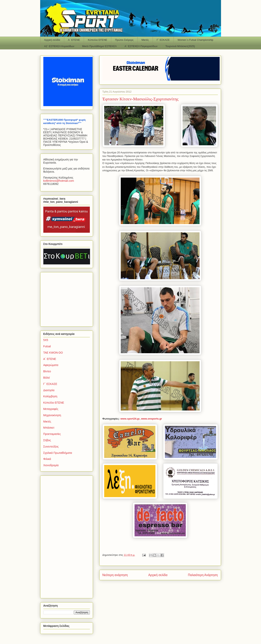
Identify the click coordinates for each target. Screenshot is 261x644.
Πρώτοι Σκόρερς (124, 40)
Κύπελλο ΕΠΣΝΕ (98, 40)
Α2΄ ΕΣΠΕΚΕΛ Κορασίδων (59, 46)
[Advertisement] (68, 298)
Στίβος (47, 440)
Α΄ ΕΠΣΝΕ (74, 40)
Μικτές (145, 40)
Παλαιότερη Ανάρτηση (203, 575)
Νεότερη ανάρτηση (115, 575)
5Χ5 (46, 340)
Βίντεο (47, 371)
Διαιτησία (49, 390)
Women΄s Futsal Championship (195, 40)
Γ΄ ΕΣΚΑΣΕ (163, 40)
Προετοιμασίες (52, 434)
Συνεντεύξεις (51, 447)
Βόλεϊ (47, 378)
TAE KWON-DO (53, 353)
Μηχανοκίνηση (52, 415)
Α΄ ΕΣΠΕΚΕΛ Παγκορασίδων (141, 46)
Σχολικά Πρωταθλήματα (58, 453)
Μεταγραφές (51, 409)
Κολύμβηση (50, 396)
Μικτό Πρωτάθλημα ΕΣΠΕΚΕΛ (99, 46)
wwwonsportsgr (151, 419)
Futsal (47, 346)
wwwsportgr (130, 419)
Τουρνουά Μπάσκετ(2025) (180, 46)
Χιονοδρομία (51, 465)
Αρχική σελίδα (52, 40)
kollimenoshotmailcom (59, 181)
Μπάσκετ (49, 428)
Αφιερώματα (51, 365)
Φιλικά (47, 459)
